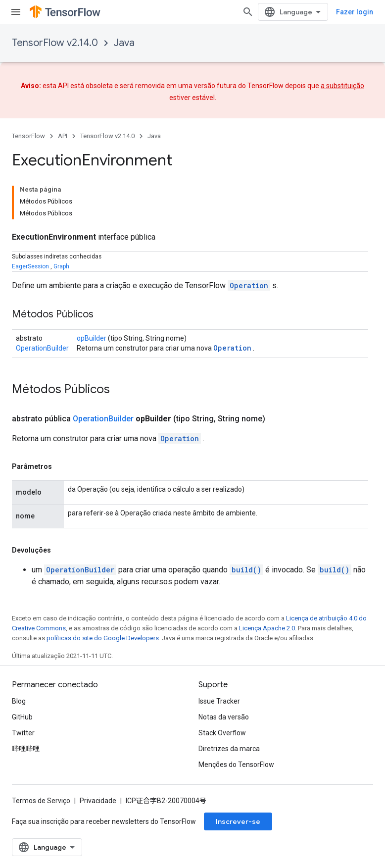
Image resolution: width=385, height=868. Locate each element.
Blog (19, 701)
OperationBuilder (42, 348)
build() (246, 570)
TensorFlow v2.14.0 (55, 43)
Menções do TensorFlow (236, 765)
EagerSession (30, 266)
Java (124, 43)
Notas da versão (224, 717)
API (63, 136)
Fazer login (355, 12)
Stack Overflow (222, 733)
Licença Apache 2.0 (267, 628)
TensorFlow (28, 136)
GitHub (22, 717)
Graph (61, 266)
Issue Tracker (219, 701)
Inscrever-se (238, 821)
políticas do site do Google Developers (103, 638)
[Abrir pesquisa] (248, 12)
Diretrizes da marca (229, 749)
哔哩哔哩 (26, 749)
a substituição (342, 86)
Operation (249, 285)
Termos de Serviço (41, 801)
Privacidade (98, 801)
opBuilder (92, 338)
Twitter (23, 733)
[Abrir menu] (16, 12)
